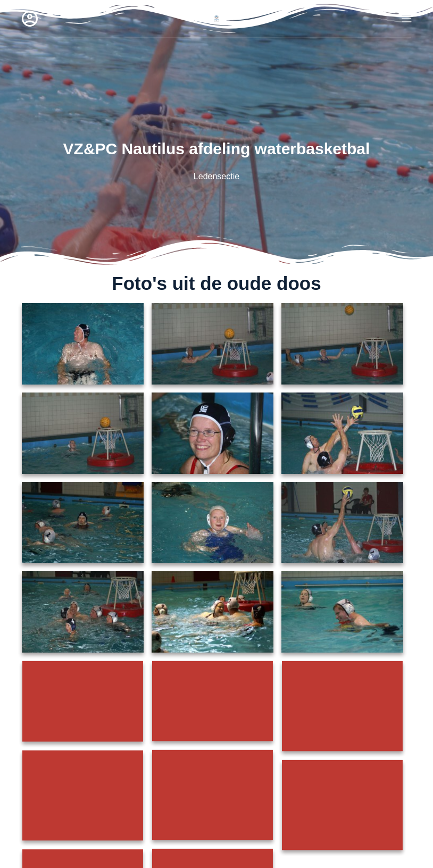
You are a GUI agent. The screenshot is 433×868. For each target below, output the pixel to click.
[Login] (30, 19)
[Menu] (406, 19)
